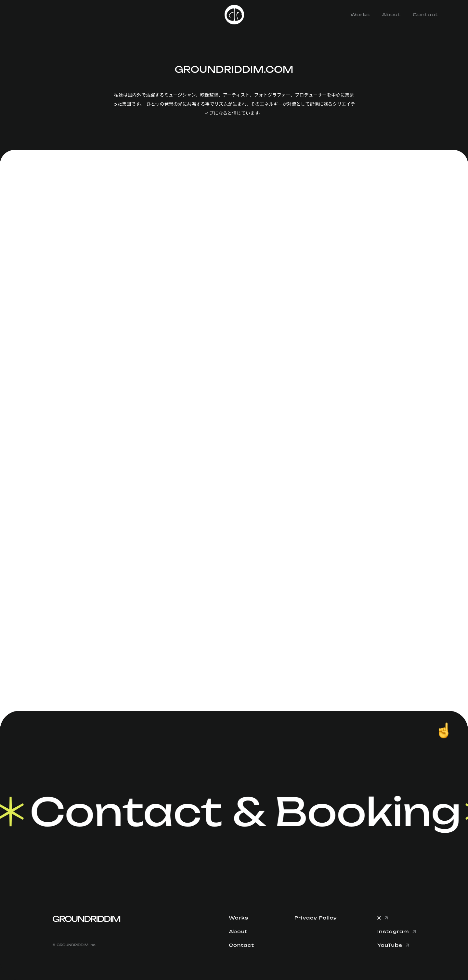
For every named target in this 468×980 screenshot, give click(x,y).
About (391, 14)
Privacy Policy (316, 918)
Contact (425, 14)
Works (360, 14)
